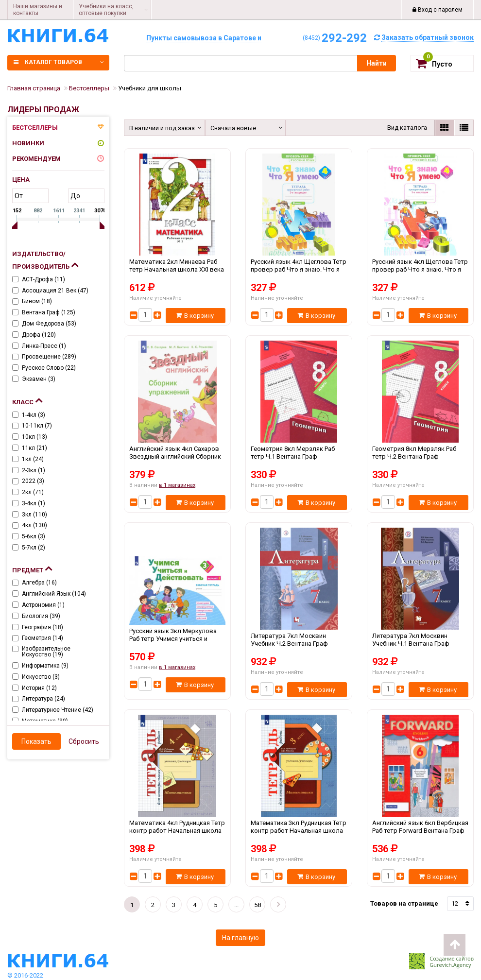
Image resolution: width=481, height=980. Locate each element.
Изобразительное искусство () (46, 652)
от (19, 196)
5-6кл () (34, 536)
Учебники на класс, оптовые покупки (106, 10)
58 (258, 905)
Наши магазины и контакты (38, 10)
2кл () (33, 492)
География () (43, 627)
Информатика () (45, 666)
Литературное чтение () (58, 710)
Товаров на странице (404, 903)
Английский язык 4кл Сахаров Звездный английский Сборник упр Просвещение (177, 456)
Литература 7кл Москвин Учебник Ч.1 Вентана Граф (420, 643)
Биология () (41, 616)
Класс (27, 400)
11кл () (34, 448)
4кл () (34, 525)
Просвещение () (49, 357)
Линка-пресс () (44, 346)
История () (39, 688)
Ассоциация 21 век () (55, 291)
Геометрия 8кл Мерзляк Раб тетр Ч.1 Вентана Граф (299, 456)
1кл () (33, 459)
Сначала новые (233, 128)
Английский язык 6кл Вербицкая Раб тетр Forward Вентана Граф (420, 830)
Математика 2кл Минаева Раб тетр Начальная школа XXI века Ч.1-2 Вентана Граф (177, 269)
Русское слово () (49, 368)
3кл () (34, 515)
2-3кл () (34, 470)
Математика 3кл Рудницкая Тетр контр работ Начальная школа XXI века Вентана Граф (299, 830)
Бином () (37, 301)
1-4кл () (34, 415)
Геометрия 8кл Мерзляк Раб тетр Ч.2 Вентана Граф (420, 456)
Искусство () (41, 677)
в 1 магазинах (177, 485)
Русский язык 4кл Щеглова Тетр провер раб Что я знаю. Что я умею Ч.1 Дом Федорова (420, 269)
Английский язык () (54, 594)
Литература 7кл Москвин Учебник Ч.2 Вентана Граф (299, 643)
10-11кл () (37, 426)
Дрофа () (39, 335)
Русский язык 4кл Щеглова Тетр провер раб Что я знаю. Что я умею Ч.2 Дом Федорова (299, 269)
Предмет (32, 568)
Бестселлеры (35, 128)
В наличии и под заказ (161, 128)
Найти (377, 63)
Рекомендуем (36, 159)
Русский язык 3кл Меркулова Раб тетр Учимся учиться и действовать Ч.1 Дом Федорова (177, 638)
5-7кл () (34, 548)
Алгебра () (39, 583)
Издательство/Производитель (45, 260)
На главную (240, 938)
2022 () (33, 481)
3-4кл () (34, 503)
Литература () (43, 699)
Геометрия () (43, 638)
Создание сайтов (452, 958)
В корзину (195, 316)
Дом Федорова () (49, 324)
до (75, 196)
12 (455, 903)
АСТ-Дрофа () (43, 279)
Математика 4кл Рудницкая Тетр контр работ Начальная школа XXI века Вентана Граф (177, 830)
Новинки (28, 143)
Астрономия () (43, 605)
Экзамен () (39, 379)
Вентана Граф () (49, 312)
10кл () (34, 437)
